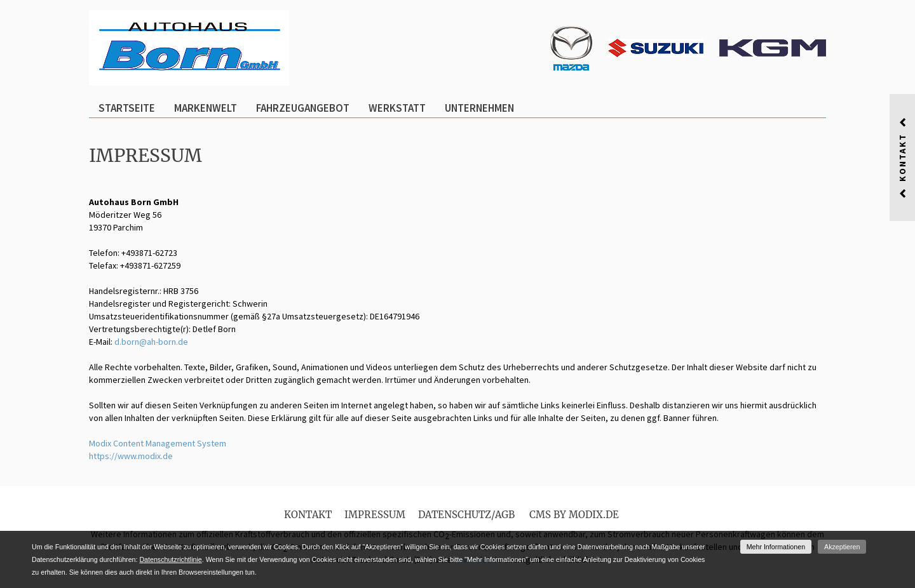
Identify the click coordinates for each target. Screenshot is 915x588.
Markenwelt (206, 108)
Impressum (375, 515)
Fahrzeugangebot (303, 108)
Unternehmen (479, 108)
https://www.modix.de (131, 456)
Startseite (127, 108)
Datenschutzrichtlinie (170, 559)
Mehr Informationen (776, 547)
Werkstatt (397, 108)
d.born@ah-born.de (151, 342)
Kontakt (308, 515)
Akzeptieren (842, 547)
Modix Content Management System (158, 443)
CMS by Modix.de (574, 515)
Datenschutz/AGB (466, 515)
